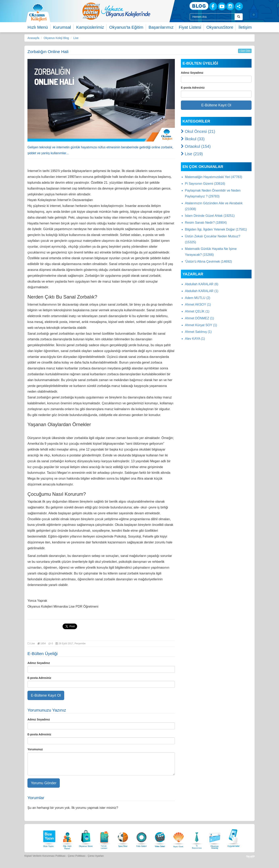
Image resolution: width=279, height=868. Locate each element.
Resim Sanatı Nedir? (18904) (206, 223)
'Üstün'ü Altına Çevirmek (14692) (208, 262)
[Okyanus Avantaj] (215, 838)
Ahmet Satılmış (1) (198, 332)
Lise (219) (192, 154)
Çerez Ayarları (96, 856)
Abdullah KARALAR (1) (202, 291)
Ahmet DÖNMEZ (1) (199, 318)
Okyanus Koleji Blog (56, 38)
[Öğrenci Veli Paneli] (67, 838)
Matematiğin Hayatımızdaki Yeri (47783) (214, 177)
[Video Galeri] (160, 838)
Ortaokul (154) (196, 146)
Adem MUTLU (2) (198, 298)
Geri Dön (245, 51)
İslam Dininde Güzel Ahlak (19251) (210, 216)
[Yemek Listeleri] (104, 838)
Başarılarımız (161, 27)
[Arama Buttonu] (239, 17)
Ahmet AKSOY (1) (198, 305)
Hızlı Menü (38, 27)
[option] (132, 11)
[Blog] (199, 6)
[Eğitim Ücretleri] (178, 838)
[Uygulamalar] (233, 838)
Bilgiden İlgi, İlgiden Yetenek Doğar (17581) (216, 229)
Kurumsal (62, 27)
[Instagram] (230, 6)
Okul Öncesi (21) (198, 131)
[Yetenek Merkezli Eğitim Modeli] (132, 11)
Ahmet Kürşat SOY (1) (201, 325)
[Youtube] (222, 6)
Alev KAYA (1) (195, 339)
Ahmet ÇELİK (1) (197, 311)
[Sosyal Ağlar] (239, 6)
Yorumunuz (35, 749)
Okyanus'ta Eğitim (126, 27)
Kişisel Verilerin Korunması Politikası (45, 856)
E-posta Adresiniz (39, 678)
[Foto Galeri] (142, 838)
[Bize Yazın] (49, 838)
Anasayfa (33, 38)
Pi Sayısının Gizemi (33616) (205, 184)
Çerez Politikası (77, 856)
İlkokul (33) (193, 139)
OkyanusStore (220, 27)
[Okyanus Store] (86, 838)
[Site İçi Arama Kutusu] (212, 17)
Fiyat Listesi (190, 27)
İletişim (245, 27)
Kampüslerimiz (90, 27)
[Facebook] (213, 6)
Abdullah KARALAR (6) (202, 284)
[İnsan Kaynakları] (197, 838)
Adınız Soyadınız (39, 663)
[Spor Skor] (123, 838)
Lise (76, 38)
